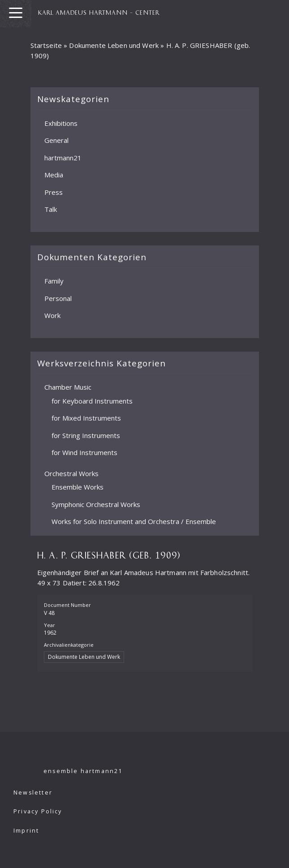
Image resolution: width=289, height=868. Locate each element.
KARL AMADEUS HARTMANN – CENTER (99, 12)
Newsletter (33, 793)
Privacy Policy (38, 811)
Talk (51, 209)
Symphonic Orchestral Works (96, 504)
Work (52, 315)
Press (54, 192)
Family (54, 281)
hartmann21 (63, 158)
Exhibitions (61, 123)
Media (54, 175)
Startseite (46, 45)
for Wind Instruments (84, 452)
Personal (58, 298)
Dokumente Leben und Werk (114, 45)
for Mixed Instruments (86, 418)
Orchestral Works (71, 473)
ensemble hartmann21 (83, 771)
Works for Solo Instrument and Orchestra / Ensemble (134, 521)
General (56, 140)
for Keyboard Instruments (92, 401)
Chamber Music (68, 387)
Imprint (26, 831)
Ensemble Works (78, 487)
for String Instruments (86, 435)
